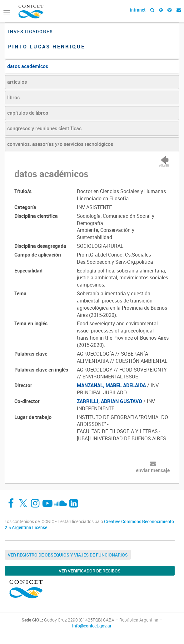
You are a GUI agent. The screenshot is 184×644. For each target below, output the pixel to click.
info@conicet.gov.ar (92, 626)
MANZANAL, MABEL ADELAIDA (111, 385)
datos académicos (28, 66)
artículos (17, 82)
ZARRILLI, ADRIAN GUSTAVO (109, 401)
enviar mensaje (153, 470)
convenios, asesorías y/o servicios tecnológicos (60, 144)
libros (13, 97)
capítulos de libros (28, 113)
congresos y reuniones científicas (44, 128)
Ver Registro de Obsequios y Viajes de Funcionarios (68, 555)
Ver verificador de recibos (90, 571)
